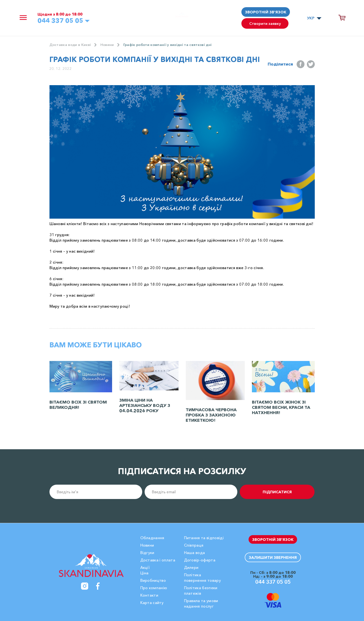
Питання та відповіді (204, 538)
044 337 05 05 (64, 21)
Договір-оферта (200, 560)
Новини (110, 45)
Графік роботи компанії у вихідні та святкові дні (173, 45)
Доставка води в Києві (71, 45)
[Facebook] (98, 586)
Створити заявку (266, 25)
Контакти (149, 595)
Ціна (144, 573)
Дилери (191, 567)
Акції (145, 567)
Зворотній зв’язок (266, 12)
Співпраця (194, 545)
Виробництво (153, 580)
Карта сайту (152, 603)
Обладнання (152, 538)
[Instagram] (85, 586)
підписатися (288, 492)
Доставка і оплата (158, 560)
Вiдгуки (147, 553)
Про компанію (154, 588)
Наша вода (195, 553)
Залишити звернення (273, 557)
